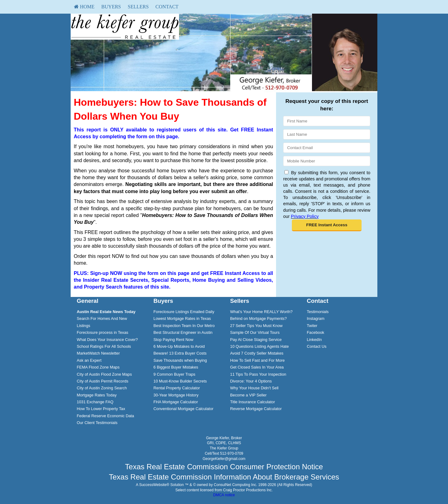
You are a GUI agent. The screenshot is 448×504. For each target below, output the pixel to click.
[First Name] (327, 121)
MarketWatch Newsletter (98, 353)
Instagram (316, 318)
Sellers (138, 7)
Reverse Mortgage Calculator (256, 409)
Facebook (315, 332)
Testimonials (318, 312)
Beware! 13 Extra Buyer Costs (180, 353)
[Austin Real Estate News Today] (106, 312)
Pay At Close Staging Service (256, 340)
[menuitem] (84, 7)
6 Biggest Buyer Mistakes (176, 367)
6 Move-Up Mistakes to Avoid (179, 346)
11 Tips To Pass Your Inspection (258, 374)
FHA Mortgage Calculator (176, 402)
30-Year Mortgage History (176, 395)
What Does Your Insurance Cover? (107, 340)
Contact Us (316, 346)
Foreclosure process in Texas (103, 332)
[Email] (327, 148)
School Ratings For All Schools (104, 346)
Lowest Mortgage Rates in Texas (182, 318)
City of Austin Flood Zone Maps (104, 374)
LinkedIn (314, 340)
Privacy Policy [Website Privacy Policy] (305, 216)
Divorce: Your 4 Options (251, 381)
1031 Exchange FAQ (95, 402)
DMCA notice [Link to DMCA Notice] (224, 495)
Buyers (111, 7)
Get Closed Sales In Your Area (257, 367)
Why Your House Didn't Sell (254, 388)
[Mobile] (327, 161)
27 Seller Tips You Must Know (256, 326)
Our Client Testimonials (97, 423)
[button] (327, 225)
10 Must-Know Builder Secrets (180, 381)
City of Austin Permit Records (103, 381)
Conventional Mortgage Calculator (183, 409)
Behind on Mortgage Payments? (259, 318)
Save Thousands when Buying (180, 360)
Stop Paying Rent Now (173, 340)
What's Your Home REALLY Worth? (261, 312)
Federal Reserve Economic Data (105, 416)
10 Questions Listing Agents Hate (259, 346)
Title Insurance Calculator (253, 402)
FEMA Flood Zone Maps (98, 367)
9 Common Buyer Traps (174, 374)
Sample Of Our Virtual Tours (255, 332)
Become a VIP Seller (248, 395)
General (88, 301)
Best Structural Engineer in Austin (183, 332)
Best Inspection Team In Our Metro (184, 326)
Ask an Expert (89, 360)
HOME (84, 7)
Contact (167, 7)
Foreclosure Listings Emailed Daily (184, 312)
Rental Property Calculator (177, 388)
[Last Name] (327, 134)
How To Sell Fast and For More (257, 360)
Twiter (312, 326)
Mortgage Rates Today (97, 395)
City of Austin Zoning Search (102, 388)
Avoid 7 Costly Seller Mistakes (257, 353)
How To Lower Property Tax (101, 409)
